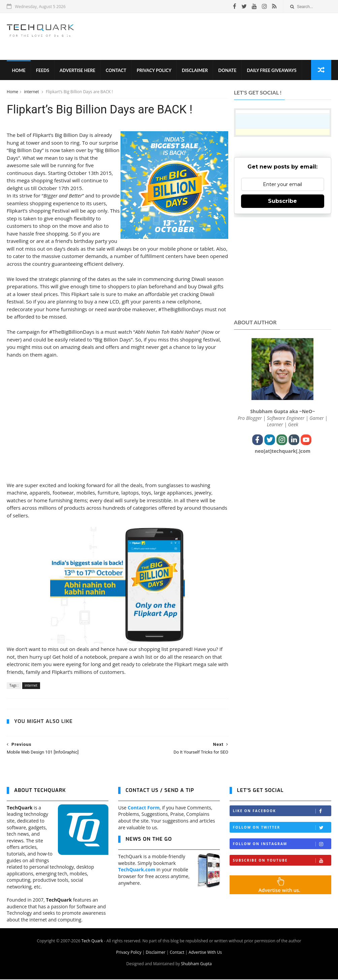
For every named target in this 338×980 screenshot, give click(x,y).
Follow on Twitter (282, 828)
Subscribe (282, 201)
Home (19, 71)
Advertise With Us (205, 953)
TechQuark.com (137, 870)
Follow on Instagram (282, 845)
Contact (116, 71)
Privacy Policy (154, 71)
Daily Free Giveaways (272, 71)
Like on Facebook (282, 812)
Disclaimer (195, 71)
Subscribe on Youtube (282, 861)
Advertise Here (77, 71)
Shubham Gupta (196, 964)
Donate (227, 71)
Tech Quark (92, 941)
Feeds (42, 71)
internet (32, 92)
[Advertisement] (208, 37)
